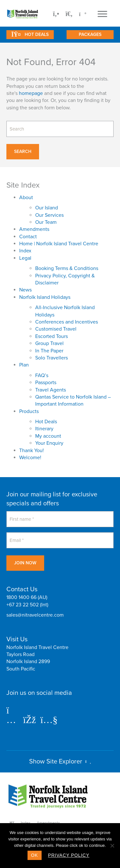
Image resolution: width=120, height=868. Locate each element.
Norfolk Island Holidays (45, 297)
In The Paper (49, 351)
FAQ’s (42, 375)
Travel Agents (51, 390)
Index (25, 251)
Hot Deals (46, 422)
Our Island (47, 208)
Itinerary (44, 429)
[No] (112, 846)
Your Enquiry (49, 443)
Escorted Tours (52, 336)
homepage (31, 93)
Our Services (49, 215)
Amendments (34, 229)
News (25, 290)
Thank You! (32, 451)
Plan (24, 365)
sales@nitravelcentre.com (35, 615)
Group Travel (49, 343)
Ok (35, 855)
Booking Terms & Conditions (67, 268)
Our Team (46, 222)
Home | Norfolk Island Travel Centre (59, 244)
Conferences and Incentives (67, 322)
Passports (46, 383)
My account (48, 436)
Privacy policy (69, 855)
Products (29, 411)
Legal (25, 258)
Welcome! (30, 458)
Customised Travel (56, 329)
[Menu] (102, 14)
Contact (28, 237)
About (26, 198)
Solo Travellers (52, 358)
